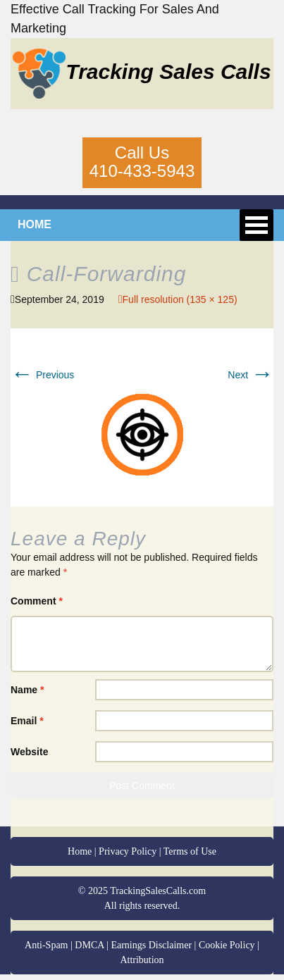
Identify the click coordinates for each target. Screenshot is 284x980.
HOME (35, 224)
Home (80, 851)
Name (27, 690)
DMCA (89, 945)
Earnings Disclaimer (151, 945)
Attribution (142, 960)
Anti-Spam (46, 945)
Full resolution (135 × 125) (180, 299)
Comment (37, 601)
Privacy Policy (128, 851)
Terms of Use (190, 851)
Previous (42, 375)
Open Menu (257, 225)
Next (251, 375)
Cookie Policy (227, 945)
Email (27, 721)
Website (29, 752)
